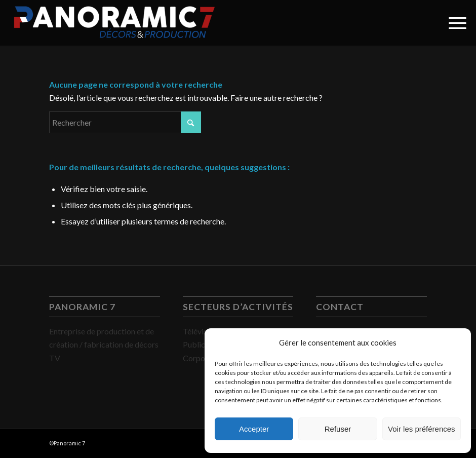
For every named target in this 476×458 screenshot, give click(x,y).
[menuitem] (452, 23)
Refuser (338, 429)
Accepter (254, 429)
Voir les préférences (422, 429)
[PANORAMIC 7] (114, 23)
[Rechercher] (125, 122)
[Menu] (452, 23)
